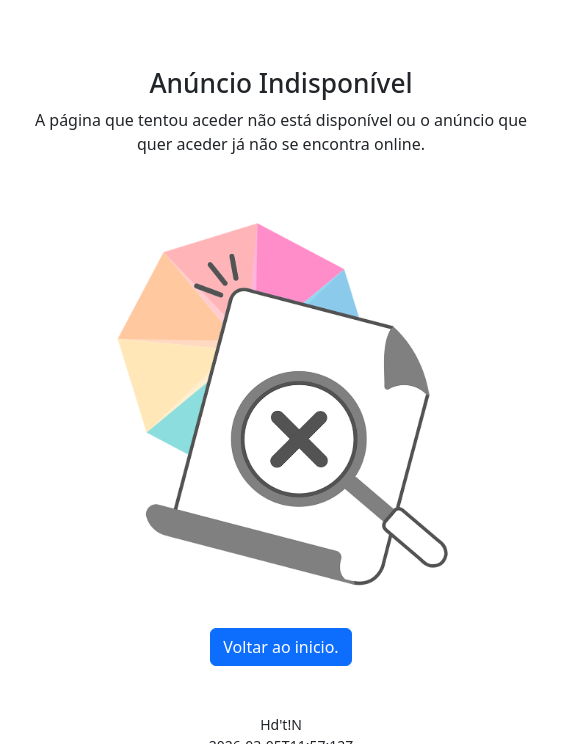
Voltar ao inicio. (280, 647)
